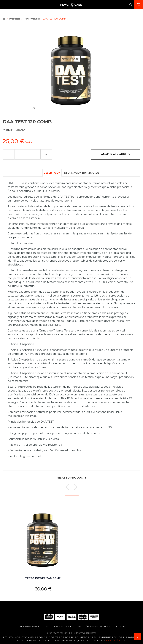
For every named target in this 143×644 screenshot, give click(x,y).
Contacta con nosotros (29, 626)
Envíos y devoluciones (56, 626)
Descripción (52, 173)
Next (74, 487)
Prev (69, 487)
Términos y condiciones (96, 626)
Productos (15, 19)
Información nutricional (81, 173)
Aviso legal (76, 626)
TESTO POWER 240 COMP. (43, 578)
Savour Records (89, 633)
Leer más (113, 640)
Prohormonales (31, 19)
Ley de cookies (118, 626)
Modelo (8, 130)
